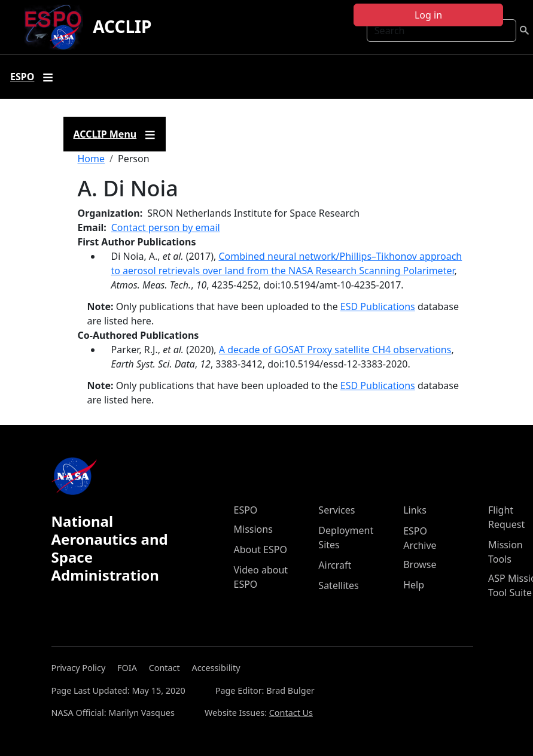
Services (336, 510)
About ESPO (261, 549)
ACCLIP (122, 26)
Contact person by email (166, 227)
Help (414, 585)
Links (415, 510)
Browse (420, 564)
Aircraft (335, 565)
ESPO (246, 510)
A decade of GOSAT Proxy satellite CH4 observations (335, 350)
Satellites (338, 585)
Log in (428, 15)
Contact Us (291, 713)
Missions (253, 529)
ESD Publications (378, 306)
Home (92, 159)
